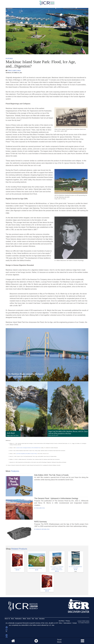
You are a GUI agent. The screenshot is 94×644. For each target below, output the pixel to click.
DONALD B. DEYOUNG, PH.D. (43, 529)
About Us (7, 619)
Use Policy (62, 621)
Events (29, 619)
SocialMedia (59, 641)
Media (24, 619)
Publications (18, 619)
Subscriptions (67, 623)
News (12, 619)
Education (42, 619)
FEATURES (9, 59)
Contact (75, 623)
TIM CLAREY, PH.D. (14, 71)
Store (37, 619)
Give (33, 619)
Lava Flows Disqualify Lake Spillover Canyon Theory (26, 454)
